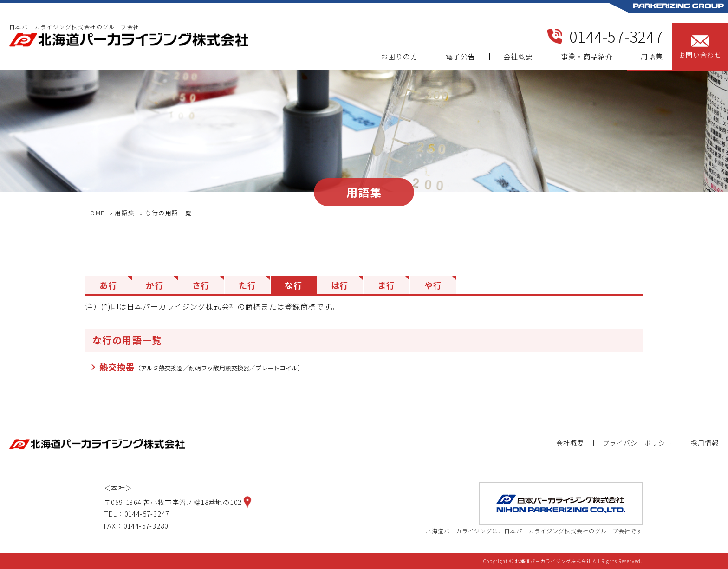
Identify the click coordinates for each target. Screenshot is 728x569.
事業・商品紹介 (587, 56)
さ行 (201, 285)
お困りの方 (399, 56)
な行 (294, 285)
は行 (340, 285)
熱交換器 (201, 367)
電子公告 (461, 56)
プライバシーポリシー (637, 443)
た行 (248, 285)
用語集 (652, 56)
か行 (155, 285)
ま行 (387, 285)
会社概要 (518, 56)
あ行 (108, 285)
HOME (95, 213)
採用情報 (705, 443)
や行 (433, 285)
